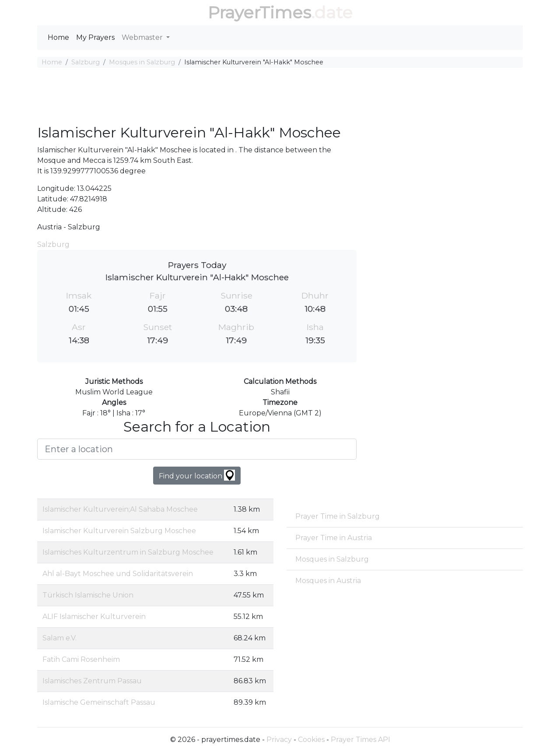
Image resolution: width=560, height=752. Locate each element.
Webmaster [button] (143, 37)
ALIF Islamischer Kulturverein (94, 617)
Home (58, 37)
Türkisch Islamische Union (88, 595)
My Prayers (95, 37)
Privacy (279, 740)
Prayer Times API (360, 740)
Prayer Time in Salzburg (338, 516)
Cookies (311, 740)
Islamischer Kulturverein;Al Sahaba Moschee (120, 509)
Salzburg (86, 62)
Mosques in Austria (328, 581)
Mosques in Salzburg (142, 62)
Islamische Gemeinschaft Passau (99, 702)
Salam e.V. (59, 638)
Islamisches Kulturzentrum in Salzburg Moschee (128, 552)
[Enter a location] (197, 449)
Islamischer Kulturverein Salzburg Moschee (119, 531)
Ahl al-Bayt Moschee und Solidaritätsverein (118, 574)
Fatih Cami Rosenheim (81, 659)
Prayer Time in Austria (334, 538)
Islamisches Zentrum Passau (92, 681)
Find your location (197, 475)
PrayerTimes (259, 12)
